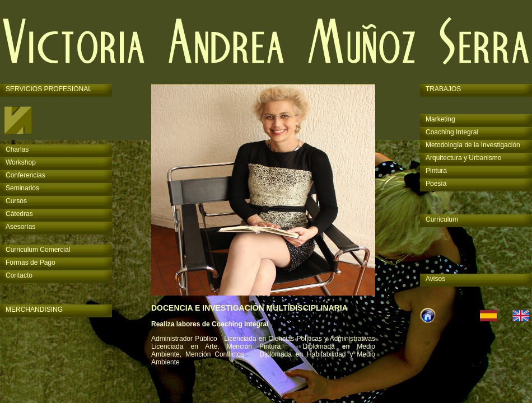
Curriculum (442, 219)
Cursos (16, 201)
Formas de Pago (31, 263)
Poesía (436, 184)
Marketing (440, 119)
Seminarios (22, 188)
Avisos (435, 279)
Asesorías (20, 227)
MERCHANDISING (34, 310)
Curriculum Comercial (38, 250)
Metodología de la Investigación (473, 145)
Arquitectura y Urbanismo (463, 158)
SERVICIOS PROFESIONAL (49, 89)
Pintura (436, 171)
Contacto (19, 275)
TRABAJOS (443, 89)
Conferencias (25, 175)
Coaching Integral (452, 132)
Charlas (17, 149)
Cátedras (19, 214)
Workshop (21, 162)
